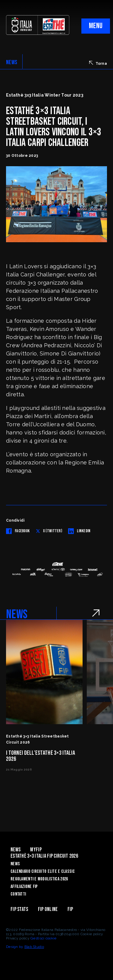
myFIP (36, 850)
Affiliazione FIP (24, 887)
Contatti (18, 894)
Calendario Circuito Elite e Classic (43, 871)
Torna (98, 63)
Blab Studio (34, 947)
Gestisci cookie (43, 938)
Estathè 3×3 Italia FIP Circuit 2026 (44, 856)
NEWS (12, 62)
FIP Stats (19, 909)
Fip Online (48, 909)
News (16, 850)
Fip (70, 909)
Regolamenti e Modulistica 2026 (39, 879)
